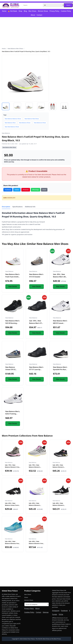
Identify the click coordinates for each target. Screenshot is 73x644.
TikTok (61, 614)
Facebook (8, 190)
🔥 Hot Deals (12, 11)
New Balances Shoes (40, 123)
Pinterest (26, 190)
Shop (20, 11)
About (33, 15)
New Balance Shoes (25, 123)
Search (68, 5)
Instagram (56, 611)
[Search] (33, 5)
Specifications (17, 207)
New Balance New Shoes (32, 119)
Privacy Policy (54, 11)
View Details (13, 286)
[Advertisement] (36, 33)
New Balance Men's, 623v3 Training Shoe (13, 414)
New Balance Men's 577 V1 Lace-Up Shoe (36, 370)
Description (6, 207)
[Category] (53, 5)
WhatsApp (36, 190)
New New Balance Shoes (12, 127)
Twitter (17, 190)
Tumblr (55, 614)
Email (44, 190)
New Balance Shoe (10, 123)
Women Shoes (43, 11)
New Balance (6, 133)
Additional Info (30, 207)
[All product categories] (37, 604)
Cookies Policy (66, 11)
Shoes (26, 597)
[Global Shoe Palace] (11, 5)
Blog (25, 11)
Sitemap (46, 612)
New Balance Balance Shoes (13, 119)
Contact (39, 15)
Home (4, 11)
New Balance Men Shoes (15, 49)
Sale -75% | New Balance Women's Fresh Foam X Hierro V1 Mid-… (13, 467)
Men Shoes (32, 11)
